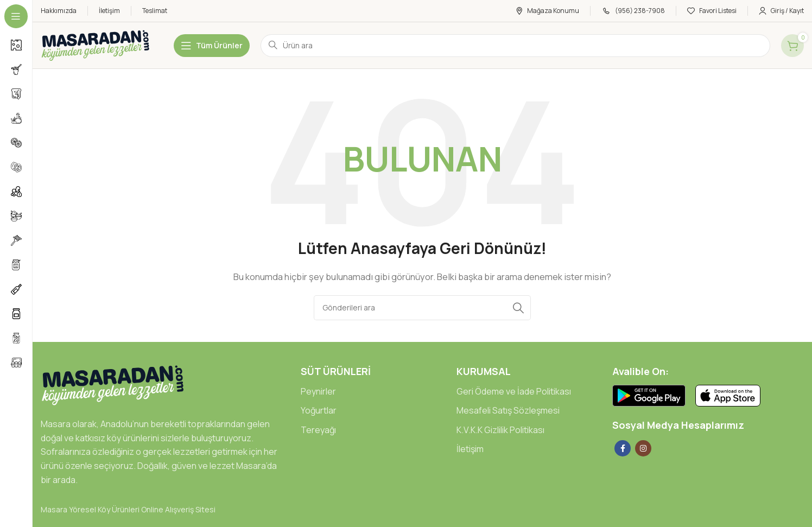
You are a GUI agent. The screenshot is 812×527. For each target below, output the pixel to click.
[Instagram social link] (643, 448)
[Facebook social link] (623, 448)
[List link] (370, 392)
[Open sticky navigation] (212, 46)
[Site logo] (96, 45)
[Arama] (422, 308)
